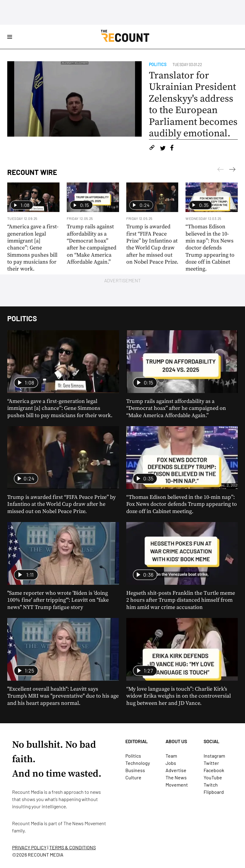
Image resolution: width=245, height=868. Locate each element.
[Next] (221, 170)
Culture (133, 777)
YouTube (213, 777)
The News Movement (85, 823)
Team (171, 756)
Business (135, 770)
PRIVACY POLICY (29, 847)
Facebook (214, 770)
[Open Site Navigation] (10, 37)
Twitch (211, 785)
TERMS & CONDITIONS (73, 847)
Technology (138, 763)
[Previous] (232, 170)
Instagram (214, 756)
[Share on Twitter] (163, 149)
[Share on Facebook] (172, 149)
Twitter (211, 763)
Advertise (176, 770)
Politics (158, 64)
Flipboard (214, 792)
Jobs (171, 763)
